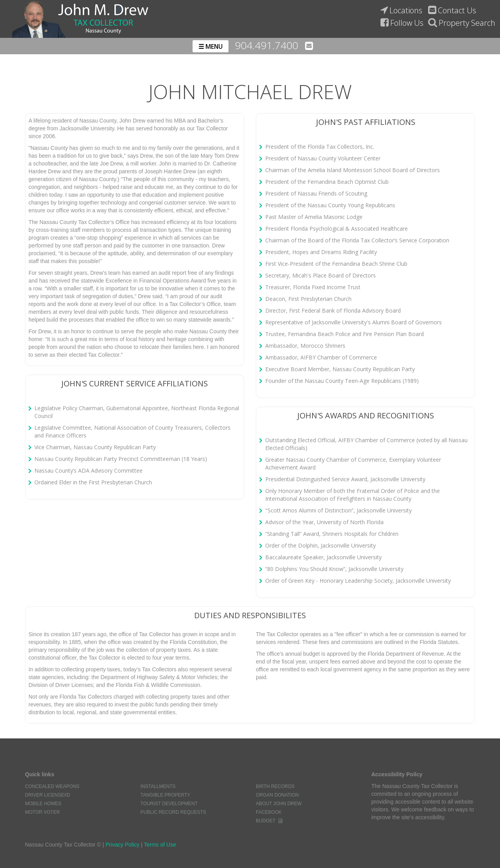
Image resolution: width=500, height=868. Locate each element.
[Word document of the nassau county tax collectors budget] (280, 821)
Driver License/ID (47, 795)
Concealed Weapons (52, 786)
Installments (158, 786)
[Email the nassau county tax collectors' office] (309, 46)
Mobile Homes (43, 804)
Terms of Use (160, 845)
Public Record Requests (173, 812)
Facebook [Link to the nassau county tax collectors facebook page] (269, 812)
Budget (266, 821)
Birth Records (275, 786)
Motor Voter (42, 812)
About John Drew (279, 804)
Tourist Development (169, 804)
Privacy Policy (122, 845)
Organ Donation (277, 795)
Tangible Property (165, 795)
